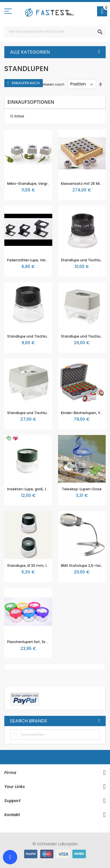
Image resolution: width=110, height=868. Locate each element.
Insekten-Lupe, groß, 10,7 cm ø (34, 489)
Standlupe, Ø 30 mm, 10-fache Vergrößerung (47, 566)
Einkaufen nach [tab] (26, 83)
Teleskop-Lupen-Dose (82, 489)
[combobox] (55, 32)
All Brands (99, 721)
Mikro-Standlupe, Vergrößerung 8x (37, 184)
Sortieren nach (52, 84)
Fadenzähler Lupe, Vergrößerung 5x (38, 260)
